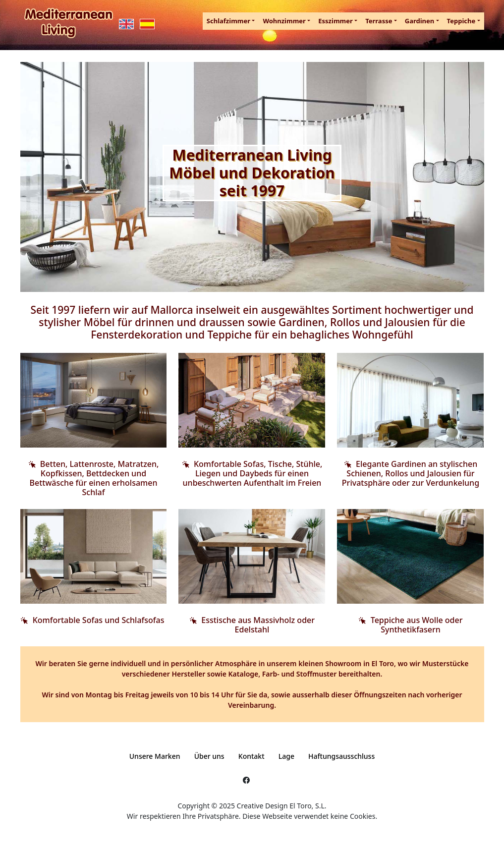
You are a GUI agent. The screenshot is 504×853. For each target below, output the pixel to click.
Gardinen (420, 21)
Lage (286, 756)
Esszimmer (336, 21)
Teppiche (461, 21)
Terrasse (379, 21)
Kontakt (252, 756)
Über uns (209, 756)
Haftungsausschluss (341, 756)
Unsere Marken (155, 756)
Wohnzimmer (284, 21)
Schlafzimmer (228, 21)
